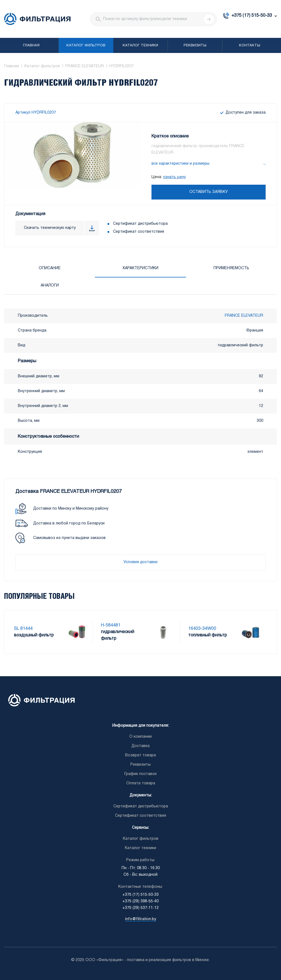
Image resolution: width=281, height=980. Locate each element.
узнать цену (174, 177)
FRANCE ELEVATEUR (244, 316)
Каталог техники (140, 46)
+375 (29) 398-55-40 (140, 901)
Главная (31, 46)
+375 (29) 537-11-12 (140, 908)
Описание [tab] (50, 268)
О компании (140, 737)
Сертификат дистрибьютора (140, 224)
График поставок (140, 774)
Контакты (250, 46)
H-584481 (111, 625)
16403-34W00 (202, 629)
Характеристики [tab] (140, 268)
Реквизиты (195, 46)
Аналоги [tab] (50, 286)
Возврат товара (140, 755)
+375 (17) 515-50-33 (252, 16)
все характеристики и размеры (180, 164)
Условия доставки (140, 562)
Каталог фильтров (86, 46)
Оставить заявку (209, 192)
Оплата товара (141, 783)
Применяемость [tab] (231, 268)
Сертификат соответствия (139, 232)
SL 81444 (23, 629)
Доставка (140, 746)
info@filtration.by (141, 919)
